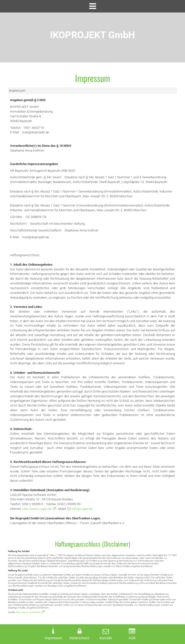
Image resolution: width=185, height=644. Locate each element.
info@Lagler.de (82, 509)
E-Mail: (15, 132)
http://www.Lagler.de (37, 509)
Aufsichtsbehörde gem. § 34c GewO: (36, 177)
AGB (132, 638)
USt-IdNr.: (17, 217)
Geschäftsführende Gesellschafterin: (36, 230)
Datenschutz (79, 638)
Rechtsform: (19, 224)
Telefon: (16, 128)
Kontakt (106, 638)
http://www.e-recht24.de (28, 612)
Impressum (53, 638)
